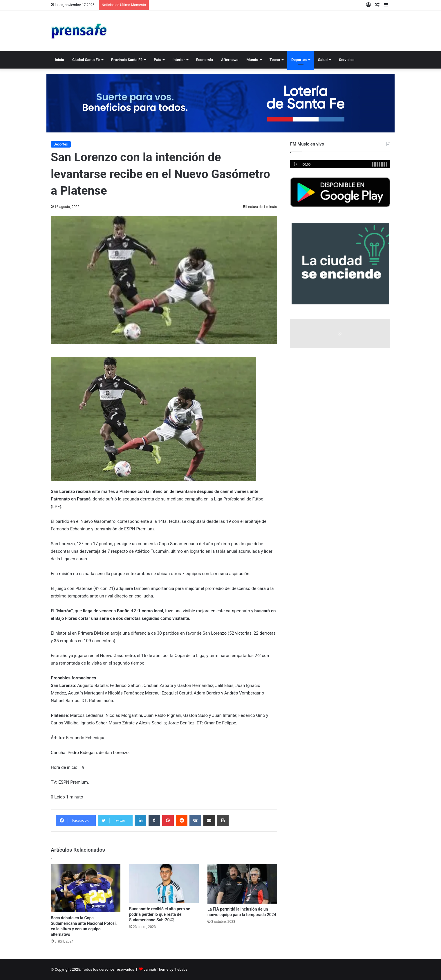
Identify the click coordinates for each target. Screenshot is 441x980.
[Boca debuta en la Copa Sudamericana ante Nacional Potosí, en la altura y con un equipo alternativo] (86, 888)
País (157, 60)
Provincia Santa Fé (127, 60)
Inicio (59, 60)
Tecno (275, 60)
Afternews (230, 60)
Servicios (347, 60)
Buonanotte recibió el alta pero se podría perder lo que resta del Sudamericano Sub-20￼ (160, 914)
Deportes (299, 60)
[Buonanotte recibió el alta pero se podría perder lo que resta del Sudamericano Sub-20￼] (164, 884)
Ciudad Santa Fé (86, 60)
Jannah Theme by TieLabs (166, 969)
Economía (205, 60)
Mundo (253, 60)
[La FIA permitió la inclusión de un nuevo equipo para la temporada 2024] (242, 884)
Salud (323, 60)
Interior (178, 60)
